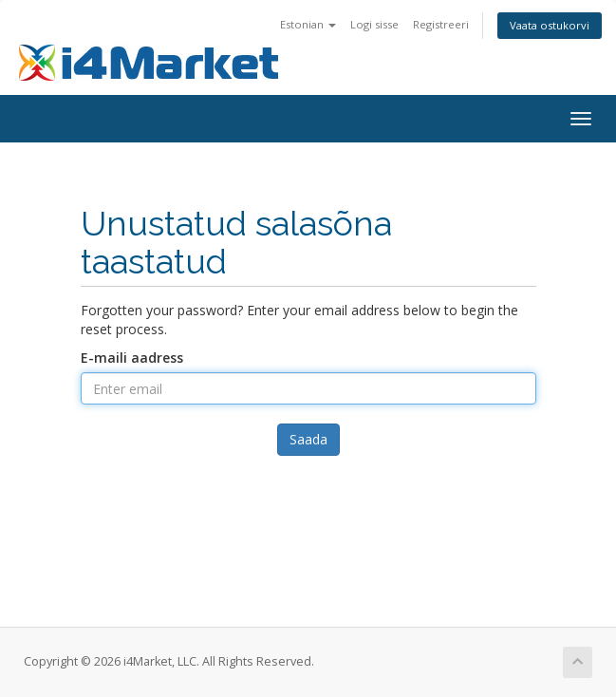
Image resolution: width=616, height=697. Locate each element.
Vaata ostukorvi (550, 25)
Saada (308, 439)
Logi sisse (374, 24)
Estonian (308, 24)
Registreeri (441, 24)
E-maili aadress (132, 358)
